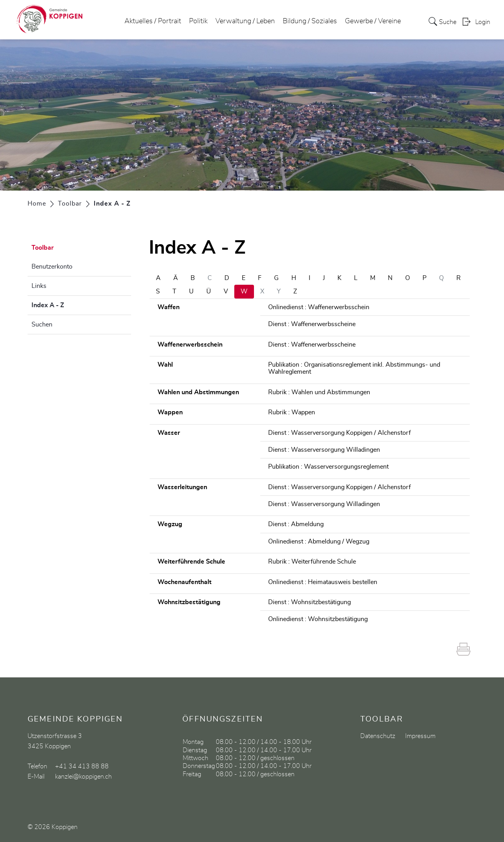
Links (39, 286)
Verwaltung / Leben (245, 21)
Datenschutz (378, 736)
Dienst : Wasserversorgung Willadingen (324, 450)
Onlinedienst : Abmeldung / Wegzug (319, 542)
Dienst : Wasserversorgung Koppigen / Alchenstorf (339, 433)
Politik (198, 21)
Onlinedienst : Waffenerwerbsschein (319, 307)
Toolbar (43, 248)
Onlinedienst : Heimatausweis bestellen (323, 582)
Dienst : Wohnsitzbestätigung (309, 602)
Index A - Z (68, 304)
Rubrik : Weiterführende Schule (312, 562)
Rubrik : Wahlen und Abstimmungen (319, 392)
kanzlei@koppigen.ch (83, 777)
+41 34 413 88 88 (82, 766)
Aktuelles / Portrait (153, 21)
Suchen (42, 325)
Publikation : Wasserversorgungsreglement (328, 467)
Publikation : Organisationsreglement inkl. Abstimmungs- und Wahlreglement (354, 368)
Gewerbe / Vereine (373, 21)
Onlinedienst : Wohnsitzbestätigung (318, 619)
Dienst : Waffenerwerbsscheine (312, 324)
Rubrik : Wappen (292, 412)
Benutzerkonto (52, 267)
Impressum (420, 736)
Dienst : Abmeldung (296, 524)
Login (483, 22)
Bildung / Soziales (310, 21)
